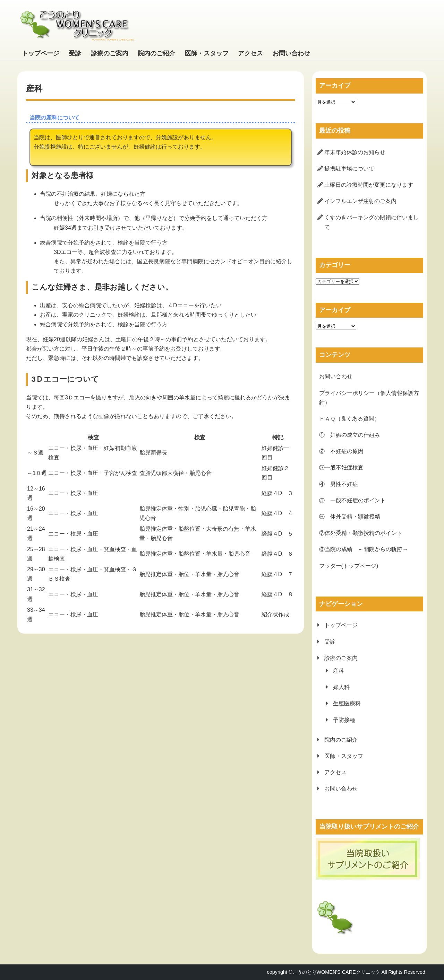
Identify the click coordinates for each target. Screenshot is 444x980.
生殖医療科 (347, 703)
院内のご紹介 (156, 53)
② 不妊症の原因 (341, 451)
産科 (339, 671)
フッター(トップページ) (349, 566)
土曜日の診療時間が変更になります (369, 185)
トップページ (41, 53)
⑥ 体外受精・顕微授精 (350, 517)
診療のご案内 (110, 53)
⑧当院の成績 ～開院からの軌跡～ (364, 549)
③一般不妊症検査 (341, 467)
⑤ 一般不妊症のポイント (352, 500)
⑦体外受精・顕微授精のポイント (361, 533)
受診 (75, 53)
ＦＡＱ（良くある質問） (349, 419)
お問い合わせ (291, 53)
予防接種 (344, 720)
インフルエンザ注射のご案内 (360, 201)
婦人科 (341, 687)
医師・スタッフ (207, 53)
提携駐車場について (349, 169)
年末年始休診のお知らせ (355, 152)
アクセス (250, 53)
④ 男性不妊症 (339, 484)
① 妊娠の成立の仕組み (350, 435)
